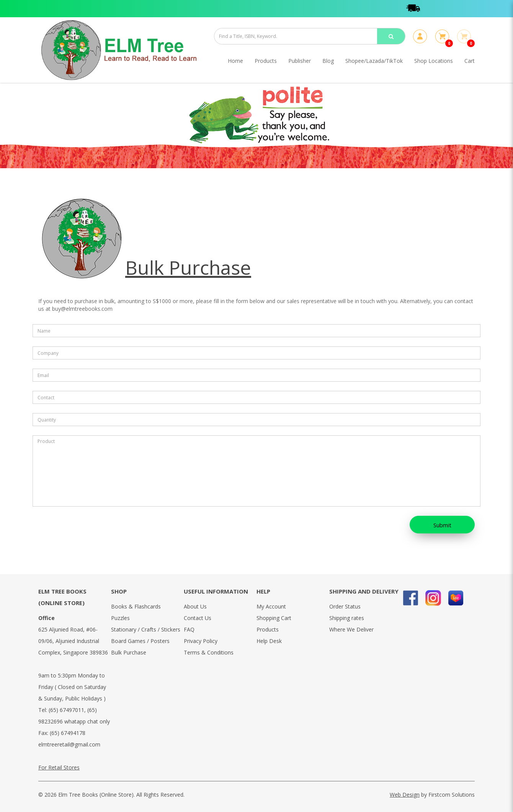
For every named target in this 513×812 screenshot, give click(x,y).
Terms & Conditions (209, 652)
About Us (195, 606)
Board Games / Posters (140, 641)
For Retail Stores (59, 767)
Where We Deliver (351, 629)
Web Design (405, 795)
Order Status (345, 606)
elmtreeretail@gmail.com (69, 744)
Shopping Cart (274, 618)
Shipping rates (347, 618)
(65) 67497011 (66, 710)
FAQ (189, 629)
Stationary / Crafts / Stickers (146, 629)
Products (268, 629)
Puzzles (120, 618)
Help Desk (269, 641)
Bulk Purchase (129, 652)
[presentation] (82, 527)
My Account (271, 606)
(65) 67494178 (68, 733)
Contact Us (198, 618)
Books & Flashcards (136, 606)
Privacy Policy (201, 641)
